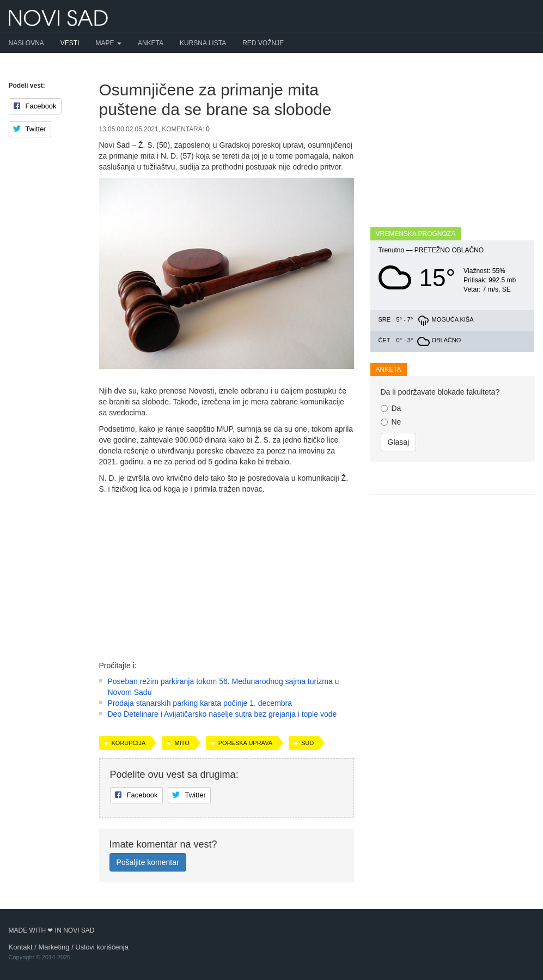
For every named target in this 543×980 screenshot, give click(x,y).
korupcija (129, 743)
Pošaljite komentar (148, 862)
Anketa (151, 43)
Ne (391, 422)
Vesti (70, 43)
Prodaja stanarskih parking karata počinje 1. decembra (200, 703)
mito (182, 743)
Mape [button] (109, 43)
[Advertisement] (227, 568)
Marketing (54, 947)
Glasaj (399, 442)
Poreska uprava (245, 743)
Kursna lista (203, 43)
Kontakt (21, 947)
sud (307, 743)
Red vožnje (263, 43)
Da (391, 408)
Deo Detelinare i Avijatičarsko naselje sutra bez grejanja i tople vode (222, 714)
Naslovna (26, 43)
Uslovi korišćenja (102, 947)
